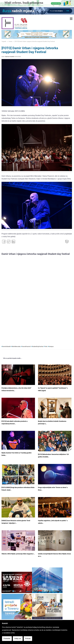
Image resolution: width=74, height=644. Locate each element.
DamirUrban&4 (7, 346)
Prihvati (28, 639)
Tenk (46, 346)
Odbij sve (18, 639)
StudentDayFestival (38, 346)
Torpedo (4, 41)
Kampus (51, 346)
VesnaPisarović (26, 346)
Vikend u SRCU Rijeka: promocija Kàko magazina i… (18, 554)
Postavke (7, 639)
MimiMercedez (16, 346)
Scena (10, 41)
